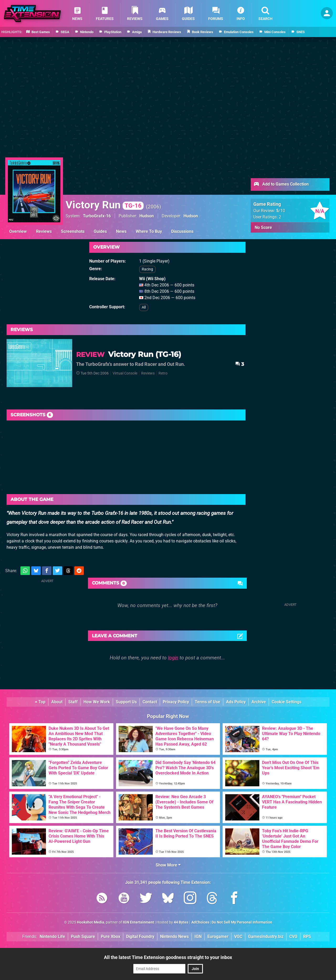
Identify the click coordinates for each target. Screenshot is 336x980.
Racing (147, 269)
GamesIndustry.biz (266, 937)
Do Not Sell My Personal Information (242, 922)
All (144, 307)
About (57, 702)
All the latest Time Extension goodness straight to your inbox (168, 957)
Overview (18, 231)
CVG (293, 937)
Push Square (83, 937)
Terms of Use (208, 702)
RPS (307, 937)
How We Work (97, 702)
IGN (198, 937)
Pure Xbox (111, 937)
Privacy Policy (176, 702)
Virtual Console (125, 373)
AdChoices (200, 922)
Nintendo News (174, 937)
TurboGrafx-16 (97, 216)
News (121, 231)
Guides (100, 231)
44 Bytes (181, 922)
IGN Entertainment (138, 922)
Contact (150, 702)
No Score (263, 227)
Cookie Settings (287, 702)
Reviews (44, 231)
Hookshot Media (91, 922)
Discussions (182, 231)
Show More (168, 865)
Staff (73, 702)
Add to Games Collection (281, 184)
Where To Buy (149, 231)
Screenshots (73, 231)
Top (40, 702)
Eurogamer (218, 937)
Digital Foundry (140, 937)
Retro (163, 373)
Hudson (147, 216)
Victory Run (105, 205)
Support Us (126, 702)
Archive (259, 702)
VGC (238, 937)
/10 (281, 211)
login (173, 658)
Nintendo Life (52, 937)
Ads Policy (236, 702)
